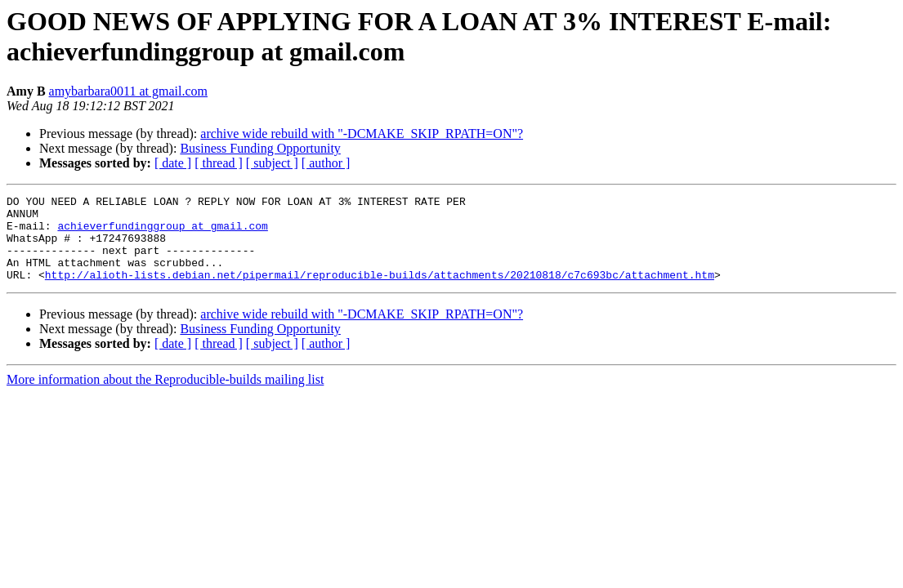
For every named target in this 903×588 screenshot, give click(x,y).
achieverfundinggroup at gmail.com (162, 233)
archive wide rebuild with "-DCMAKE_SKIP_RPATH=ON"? (362, 134)
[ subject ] (272, 163)
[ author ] (326, 163)
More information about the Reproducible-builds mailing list (165, 396)
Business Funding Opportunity (260, 148)
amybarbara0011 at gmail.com (128, 91)
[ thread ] (219, 163)
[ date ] (173, 163)
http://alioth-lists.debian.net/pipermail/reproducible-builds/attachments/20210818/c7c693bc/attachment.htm (380, 292)
